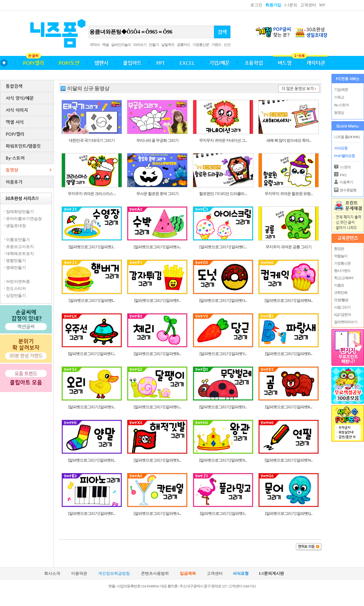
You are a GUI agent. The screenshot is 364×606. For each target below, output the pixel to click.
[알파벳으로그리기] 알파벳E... (92, 513)
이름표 (339, 285)
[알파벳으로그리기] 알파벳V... (223, 354)
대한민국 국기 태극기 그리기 (92, 140)
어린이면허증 (18, 282)
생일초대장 (16, 226)
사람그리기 (342, 307)
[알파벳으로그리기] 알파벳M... (289, 301)
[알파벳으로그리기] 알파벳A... (157, 247)
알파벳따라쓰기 (345, 322)
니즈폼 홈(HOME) (347, 137)
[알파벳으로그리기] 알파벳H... (92, 460)
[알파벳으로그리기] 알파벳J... (92, 247)
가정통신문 (201, 45)
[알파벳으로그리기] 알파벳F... (157, 301)
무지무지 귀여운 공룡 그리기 (289, 247)
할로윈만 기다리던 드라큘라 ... (223, 194)
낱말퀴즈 (168, 45)
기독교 (339, 97)
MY (322, 5)
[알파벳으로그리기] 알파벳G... (157, 407)
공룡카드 (183, 45)
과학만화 (340, 293)
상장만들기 (16, 296)
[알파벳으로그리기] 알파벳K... (289, 407)
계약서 (95, 45)
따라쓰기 (140, 45)
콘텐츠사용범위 (155, 574)
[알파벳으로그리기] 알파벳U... (92, 354)
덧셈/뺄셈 (341, 300)
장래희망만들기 (20, 212)
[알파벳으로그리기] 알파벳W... (289, 460)
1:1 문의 (345, 167)
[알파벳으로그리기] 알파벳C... (223, 247)
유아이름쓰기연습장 (24, 219)
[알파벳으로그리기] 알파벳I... (92, 301)
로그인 (256, 5)
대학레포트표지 (20, 254)
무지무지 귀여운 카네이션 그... (223, 140)
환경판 (339, 249)
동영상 (339, 112)
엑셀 (105, 45)
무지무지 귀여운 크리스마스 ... (92, 194)
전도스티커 (16, 289)
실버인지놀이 (121, 45)
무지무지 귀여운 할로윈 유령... (289, 194)
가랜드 (216, 45)
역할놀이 (340, 256)
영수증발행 (348, 190)
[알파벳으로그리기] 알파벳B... (289, 354)
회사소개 (52, 574)
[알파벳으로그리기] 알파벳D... (223, 407)
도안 (227, 45)
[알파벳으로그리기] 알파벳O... (223, 301)
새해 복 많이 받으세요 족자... (289, 140)
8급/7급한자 (342, 314)
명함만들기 (16, 261)
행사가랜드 (342, 271)
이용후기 (346, 182)
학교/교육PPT (344, 278)
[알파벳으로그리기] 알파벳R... (157, 354)
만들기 (154, 45)
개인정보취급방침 (114, 574)
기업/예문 (341, 90)
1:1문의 (291, 5)
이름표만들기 (18, 240)
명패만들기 (16, 268)
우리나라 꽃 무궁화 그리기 (157, 140)
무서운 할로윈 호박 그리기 (157, 194)
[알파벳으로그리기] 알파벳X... (157, 460)
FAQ (343, 175)
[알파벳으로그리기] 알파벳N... (223, 460)
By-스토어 (341, 105)
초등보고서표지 (20, 247)
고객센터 (308, 5)
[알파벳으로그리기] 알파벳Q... (289, 513)
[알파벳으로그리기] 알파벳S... (92, 407)
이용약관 (79, 574)
